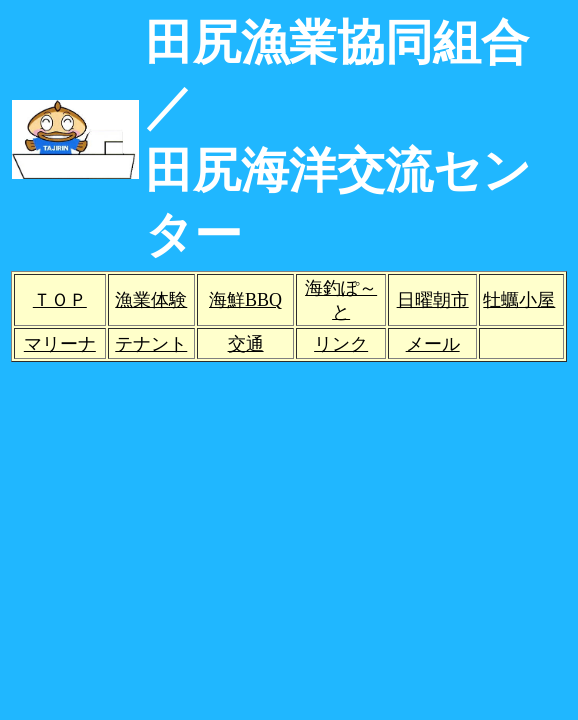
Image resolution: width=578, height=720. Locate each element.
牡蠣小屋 (519, 300)
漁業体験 (151, 300)
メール (433, 344)
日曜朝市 (433, 300)
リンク (341, 344)
